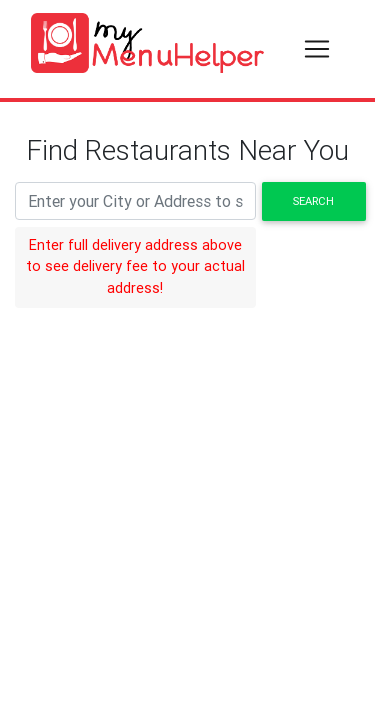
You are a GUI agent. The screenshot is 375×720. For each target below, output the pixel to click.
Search (313, 201)
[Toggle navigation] (317, 49)
